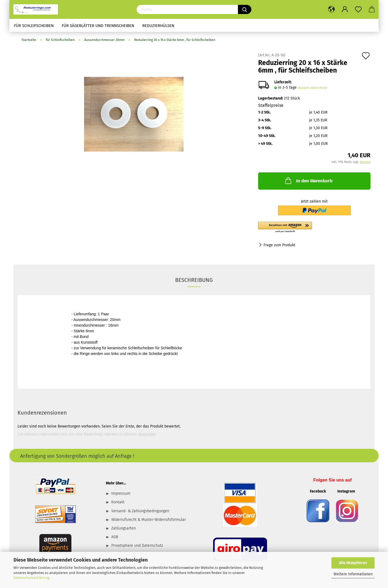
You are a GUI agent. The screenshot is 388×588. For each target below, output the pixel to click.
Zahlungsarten (124, 528)
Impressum (121, 493)
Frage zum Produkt (279, 245)
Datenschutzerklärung (31, 578)
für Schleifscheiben (34, 26)
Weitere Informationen (353, 574)
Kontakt (118, 502)
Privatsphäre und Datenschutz (137, 546)
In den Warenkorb (308, 180)
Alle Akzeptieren (353, 563)
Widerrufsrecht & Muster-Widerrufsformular (149, 520)
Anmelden (147, 434)
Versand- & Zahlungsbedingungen (140, 511)
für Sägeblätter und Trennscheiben (98, 26)
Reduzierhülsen (158, 26)
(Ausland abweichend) (313, 88)
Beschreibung (194, 280)
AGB (115, 537)
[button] (314, 227)
